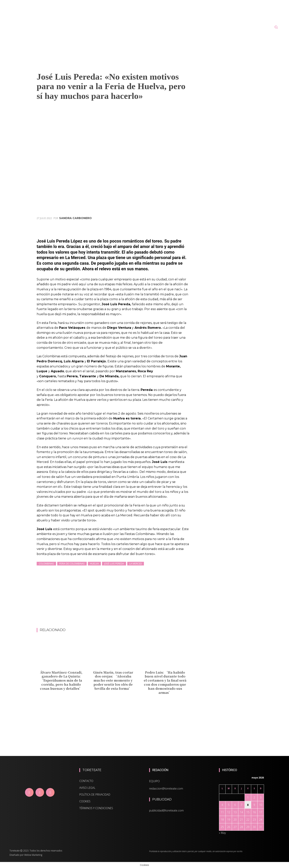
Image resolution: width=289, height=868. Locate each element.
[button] (276, 27)
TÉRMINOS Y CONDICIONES (96, 808)
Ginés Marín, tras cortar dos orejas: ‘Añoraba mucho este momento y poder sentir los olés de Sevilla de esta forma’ (113, 680)
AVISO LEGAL (87, 788)
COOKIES (85, 801)
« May (222, 833)
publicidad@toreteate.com (166, 810)
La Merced (136, 564)
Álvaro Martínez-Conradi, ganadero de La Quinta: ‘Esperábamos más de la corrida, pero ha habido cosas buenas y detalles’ (61, 680)
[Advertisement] (113, 618)
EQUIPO (154, 781)
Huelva (94, 564)
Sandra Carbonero (75, 218)
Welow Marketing (33, 855)
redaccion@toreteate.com (166, 788)
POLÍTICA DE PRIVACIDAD (95, 795)
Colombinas (46, 564)
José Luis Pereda (114, 564)
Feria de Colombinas (72, 564)
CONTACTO (86, 781)
